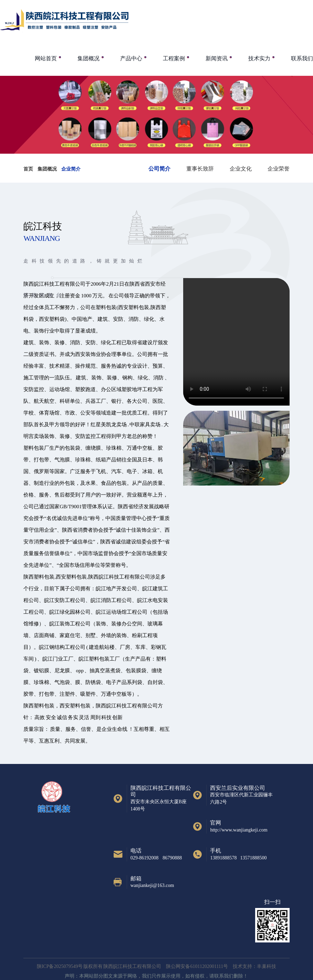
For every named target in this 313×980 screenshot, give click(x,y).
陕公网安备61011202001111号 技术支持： (211, 966)
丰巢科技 (267, 966)
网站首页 (46, 58)
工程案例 (174, 58)
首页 (28, 169)
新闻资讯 (217, 58)
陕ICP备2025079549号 (60, 966)
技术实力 (259, 58)
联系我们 (302, 58)
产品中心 (131, 58)
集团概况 (88, 58)
